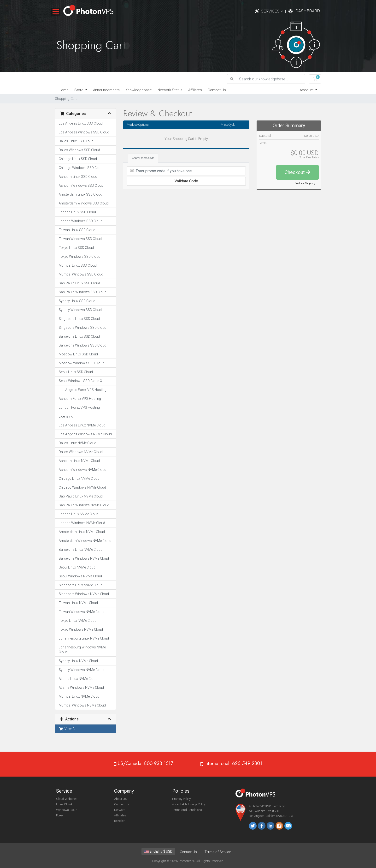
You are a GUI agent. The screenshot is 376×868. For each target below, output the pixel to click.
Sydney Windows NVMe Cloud (82, 670)
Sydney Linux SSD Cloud (77, 301)
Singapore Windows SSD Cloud (82, 328)
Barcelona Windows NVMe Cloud (84, 558)
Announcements (106, 90)
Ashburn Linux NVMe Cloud (79, 461)
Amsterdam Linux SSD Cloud (80, 194)
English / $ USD (158, 851)
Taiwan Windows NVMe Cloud (82, 612)
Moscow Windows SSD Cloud (82, 363)
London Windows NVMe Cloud (82, 523)
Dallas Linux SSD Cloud (76, 141)
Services (272, 11)
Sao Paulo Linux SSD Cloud (79, 283)
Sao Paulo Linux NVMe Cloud (81, 496)
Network (120, 810)
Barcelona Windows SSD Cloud (82, 345)
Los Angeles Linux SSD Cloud (81, 123)
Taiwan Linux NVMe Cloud (78, 603)
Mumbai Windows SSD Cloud (81, 274)
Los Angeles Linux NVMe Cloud (82, 425)
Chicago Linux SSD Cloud (78, 159)
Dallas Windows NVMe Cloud (81, 452)
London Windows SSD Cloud (81, 221)
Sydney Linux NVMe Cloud (78, 661)
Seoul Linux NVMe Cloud (77, 567)
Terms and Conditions (187, 810)
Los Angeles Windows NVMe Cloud (85, 434)
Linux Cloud (64, 804)
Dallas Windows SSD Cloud (79, 150)
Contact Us (217, 90)
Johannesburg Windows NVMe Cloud (82, 650)
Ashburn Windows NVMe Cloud (82, 470)
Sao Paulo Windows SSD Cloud (83, 292)
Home (64, 90)
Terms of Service (218, 852)
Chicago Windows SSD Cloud (81, 168)
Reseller (119, 821)
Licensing (66, 416)
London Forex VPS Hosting (79, 407)
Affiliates (195, 90)
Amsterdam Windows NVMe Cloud (85, 541)
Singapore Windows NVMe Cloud (84, 594)
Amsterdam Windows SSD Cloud (84, 203)
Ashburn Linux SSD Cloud (78, 177)
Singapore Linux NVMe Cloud (81, 585)
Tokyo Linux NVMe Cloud (78, 621)
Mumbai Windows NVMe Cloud (82, 705)
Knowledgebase (139, 90)
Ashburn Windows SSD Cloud (81, 186)
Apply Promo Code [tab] (143, 158)
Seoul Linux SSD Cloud (76, 372)
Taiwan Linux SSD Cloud (77, 230)
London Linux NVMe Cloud (79, 514)
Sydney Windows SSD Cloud (80, 310)
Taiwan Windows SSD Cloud (80, 239)
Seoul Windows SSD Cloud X (80, 381)
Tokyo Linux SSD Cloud (76, 248)
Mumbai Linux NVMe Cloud (79, 696)
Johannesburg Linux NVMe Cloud (84, 638)
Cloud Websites (67, 799)
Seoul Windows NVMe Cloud (80, 576)
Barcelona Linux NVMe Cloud (81, 550)
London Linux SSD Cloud (77, 212)
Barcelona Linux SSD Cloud (79, 336)
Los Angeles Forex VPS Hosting (83, 390)
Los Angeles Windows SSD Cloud (84, 132)
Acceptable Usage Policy (189, 804)
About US (120, 799)
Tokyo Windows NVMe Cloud (81, 629)
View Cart (69, 729)
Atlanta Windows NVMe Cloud (81, 688)
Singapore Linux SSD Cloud (79, 319)
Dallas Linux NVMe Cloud (77, 443)
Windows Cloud (67, 810)
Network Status (170, 90)
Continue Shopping (305, 183)
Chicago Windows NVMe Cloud (82, 487)
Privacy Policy (181, 799)
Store (79, 90)
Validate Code (186, 181)
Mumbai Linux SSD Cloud (78, 265)
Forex (60, 815)
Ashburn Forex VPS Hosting (80, 399)
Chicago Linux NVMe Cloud (79, 479)
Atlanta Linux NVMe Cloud (78, 679)
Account (307, 90)
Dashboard (308, 11)
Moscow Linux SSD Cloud (78, 354)
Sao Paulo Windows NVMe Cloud (84, 505)
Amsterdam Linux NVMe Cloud (82, 532)
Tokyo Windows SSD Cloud (79, 257)
